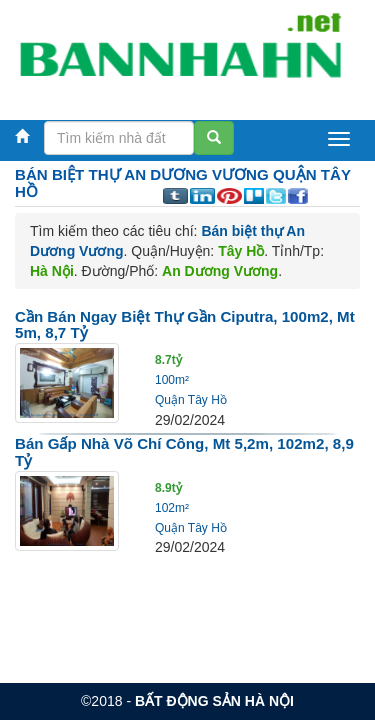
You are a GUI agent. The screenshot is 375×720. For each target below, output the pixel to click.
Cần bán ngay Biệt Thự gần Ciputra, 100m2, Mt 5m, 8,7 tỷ (185, 325)
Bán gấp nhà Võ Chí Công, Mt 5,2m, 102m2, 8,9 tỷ (184, 452)
